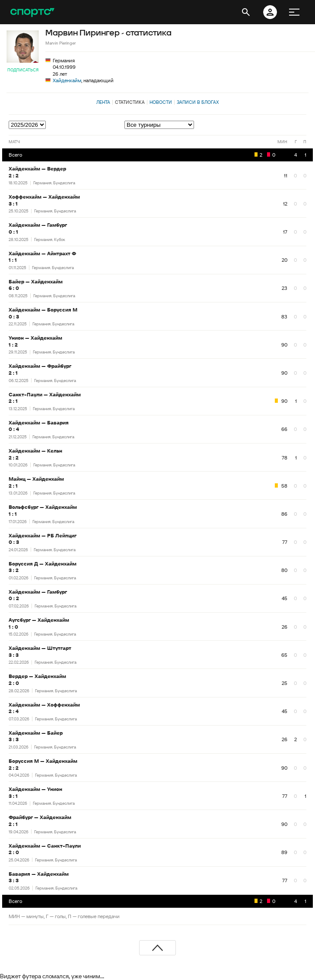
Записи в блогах (198, 102)
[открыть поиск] (246, 12)
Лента (103, 102)
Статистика (130, 102)
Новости (161, 102)
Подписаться (23, 70)
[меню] (294, 12)
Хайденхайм (67, 80)
